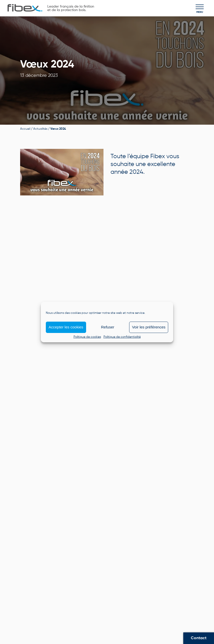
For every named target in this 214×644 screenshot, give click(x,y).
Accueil (25, 129)
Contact (199, 638)
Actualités (40, 129)
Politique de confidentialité (122, 337)
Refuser (108, 327)
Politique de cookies (87, 337)
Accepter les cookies (66, 327)
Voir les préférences (149, 327)
